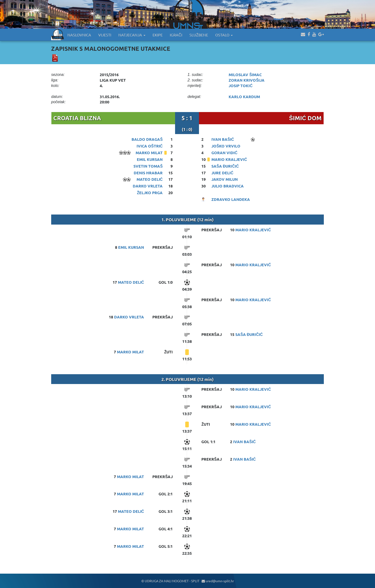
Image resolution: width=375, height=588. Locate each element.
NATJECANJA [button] (132, 35)
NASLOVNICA (79, 35)
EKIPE (158, 35)
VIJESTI (105, 35)
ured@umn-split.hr (218, 581)
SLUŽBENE (199, 35)
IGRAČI (176, 35)
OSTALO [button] (224, 35)
